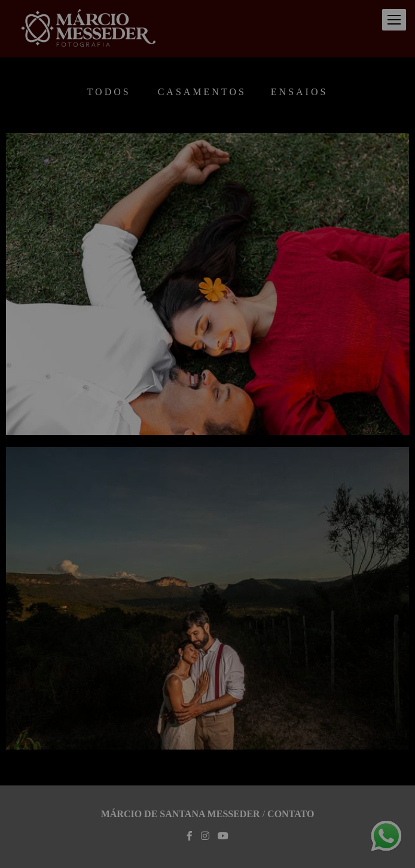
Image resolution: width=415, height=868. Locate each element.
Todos (109, 92)
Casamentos (202, 92)
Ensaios (300, 92)
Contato (291, 814)
